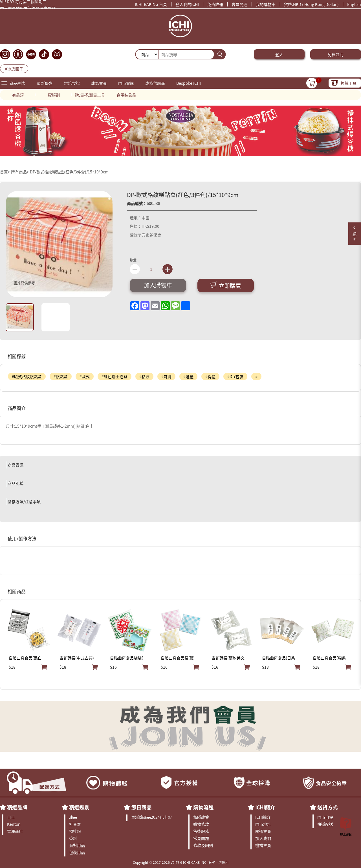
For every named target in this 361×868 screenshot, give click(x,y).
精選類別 (79, 807)
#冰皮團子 (14, 69)
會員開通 (239, 4)
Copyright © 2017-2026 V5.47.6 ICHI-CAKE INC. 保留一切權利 (181, 862)
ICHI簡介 (265, 807)
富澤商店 (15, 831)
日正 (11, 817)
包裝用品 (77, 852)
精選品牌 (17, 807)
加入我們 (263, 838)
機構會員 (263, 845)
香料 (73, 838)
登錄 (134, 235)
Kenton (14, 824)
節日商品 (141, 807)
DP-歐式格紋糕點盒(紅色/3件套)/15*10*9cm (69, 172)
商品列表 (18, 83)
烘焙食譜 (72, 83)
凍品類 (18, 95)
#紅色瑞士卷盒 (115, 376)
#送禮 (188, 376)
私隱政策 (201, 817)
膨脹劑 (54, 95)
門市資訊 (126, 83)
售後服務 (201, 831)
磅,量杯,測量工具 (90, 95)
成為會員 (99, 83)
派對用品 (77, 845)
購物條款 (201, 824)
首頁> (5, 172)
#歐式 (85, 376)
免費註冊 (215, 4)
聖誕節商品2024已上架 (151, 817)
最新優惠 (45, 83)
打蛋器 (75, 824)
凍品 (73, 817)
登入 (279, 54)
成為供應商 (155, 83)
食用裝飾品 (126, 95)
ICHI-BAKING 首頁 (151, 4)
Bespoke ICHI (189, 83)
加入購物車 (158, 285)
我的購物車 (266, 4)
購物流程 (203, 807)
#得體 (210, 376)
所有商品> (20, 172)
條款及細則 (203, 845)
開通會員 (263, 831)
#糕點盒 (61, 376)
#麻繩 (166, 376)
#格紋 (144, 376)
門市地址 (263, 824)
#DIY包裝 (235, 376)
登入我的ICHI (187, 4)
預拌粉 (75, 831)
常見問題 (201, 838)
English (354, 4)
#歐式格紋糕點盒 (27, 376)
